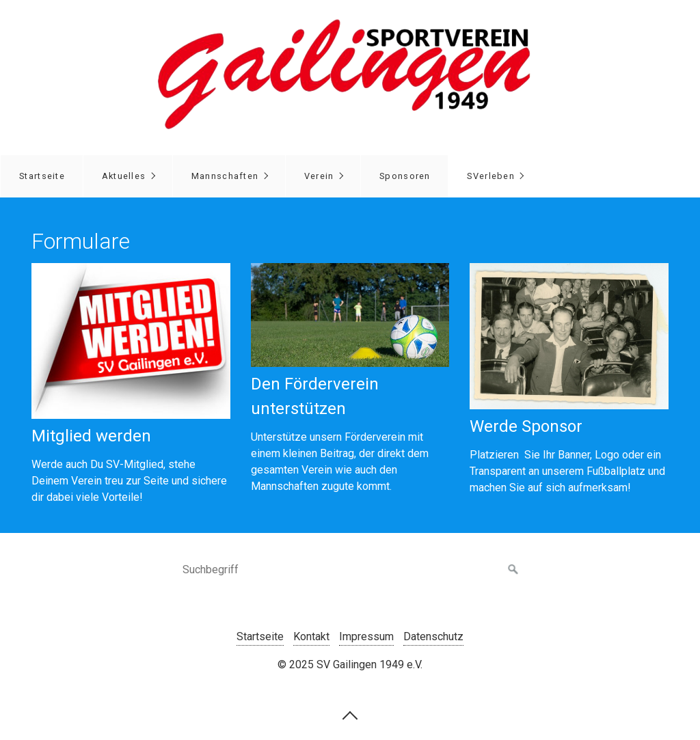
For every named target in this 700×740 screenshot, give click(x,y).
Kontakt (311, 636)
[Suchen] (513, 570)
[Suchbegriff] (350, 570)
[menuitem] (42, 176)
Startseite (42, 176)
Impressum (366, 636)
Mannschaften (225, 176)
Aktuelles (124, 176)
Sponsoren (405, 176)
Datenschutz (433, 636)
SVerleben (491, 176)
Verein (319, 176)
